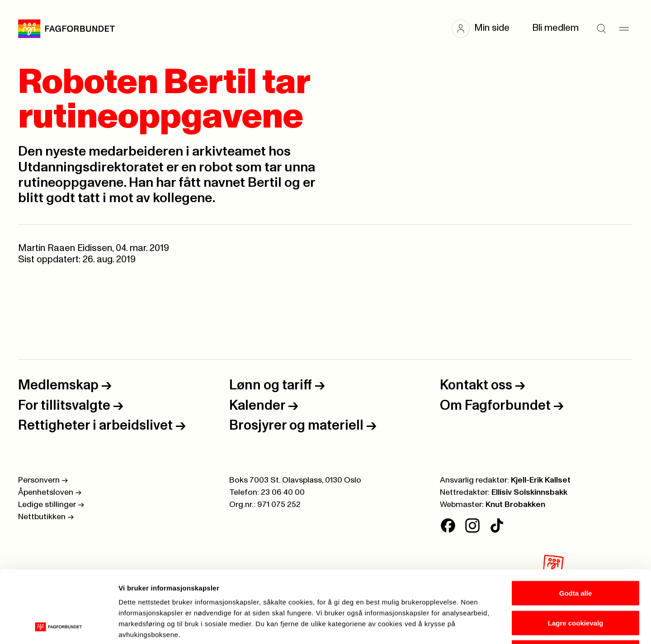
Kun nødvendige (576, 585)
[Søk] (601, 28)
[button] (485, 28)
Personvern (43, 480)
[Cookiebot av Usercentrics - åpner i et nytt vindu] (59, 626)
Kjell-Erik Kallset (541, 480)
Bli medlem (555, 28)
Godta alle (576, 525)
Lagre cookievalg (576, 555)
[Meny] (624, 28)
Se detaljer (486, 626)
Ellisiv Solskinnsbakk (529, 492)
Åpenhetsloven (50, 492)
